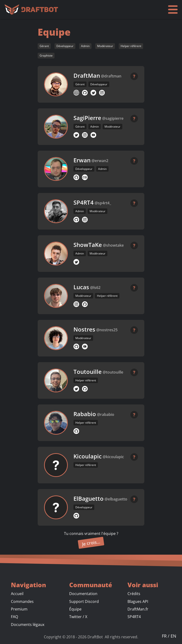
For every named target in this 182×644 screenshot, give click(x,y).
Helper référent (131, 46)
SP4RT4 (134, 617)
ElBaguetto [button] (89, 499)
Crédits (134, 594)
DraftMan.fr (138, 609)
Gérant (44, 46)
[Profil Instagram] (102, 93)
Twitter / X (78, 617)
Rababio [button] (85, 414)
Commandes (22, 601)
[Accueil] (32, 10)
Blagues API (138, 601)
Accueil (17, 594)
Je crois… (91, 543)
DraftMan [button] (87, 76)
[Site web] (76, 93)
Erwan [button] (82, 160)
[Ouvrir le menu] (173, 9)
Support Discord (84, 601)
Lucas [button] (81, 287)
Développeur (65, 46)
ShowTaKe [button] (88, 245)
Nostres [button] (84, 329)
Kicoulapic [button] (88, 456)
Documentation (83, 594)
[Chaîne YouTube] (93, 135)
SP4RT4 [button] (84, 202)
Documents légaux (28, 625)
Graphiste (46, 55)
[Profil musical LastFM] (85, 177)
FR (165, 636)
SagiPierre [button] (87, 118)
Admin (85, 46)
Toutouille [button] (88, 372)
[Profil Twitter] (93, 93)
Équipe (75, 609)
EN (173, 636)
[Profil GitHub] (85, 93)
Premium (19, 609)
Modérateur (105, 46)
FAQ (14, 617)
